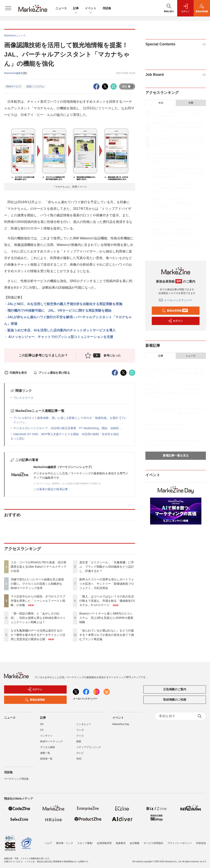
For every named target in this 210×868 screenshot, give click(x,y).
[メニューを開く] (8, 8)
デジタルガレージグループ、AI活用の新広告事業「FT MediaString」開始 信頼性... (67, 428)
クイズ (80, 736)
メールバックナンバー (176, 300)
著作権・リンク (65, 843)
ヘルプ (48, 843)
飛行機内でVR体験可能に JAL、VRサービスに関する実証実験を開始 (59, 311)
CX (42, 730)
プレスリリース (23, 398)
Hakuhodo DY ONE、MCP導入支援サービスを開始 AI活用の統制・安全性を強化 (66, 434)
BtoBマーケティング (51, 741)
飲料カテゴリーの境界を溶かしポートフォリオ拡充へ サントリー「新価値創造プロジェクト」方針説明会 (107, 584)
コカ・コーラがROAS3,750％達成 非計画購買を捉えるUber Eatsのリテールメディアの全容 (39, 567)
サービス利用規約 (153, 843)
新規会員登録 (175, 311)
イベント (91, 9)
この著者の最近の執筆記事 (51, 489)
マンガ (80, 730)
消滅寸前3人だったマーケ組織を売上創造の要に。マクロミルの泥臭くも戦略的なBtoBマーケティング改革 (37, 584)
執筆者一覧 (46, 759)
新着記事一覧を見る (176, 455)
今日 (161, 103)
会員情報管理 (104, 843)
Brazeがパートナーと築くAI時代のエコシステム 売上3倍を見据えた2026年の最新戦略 (106, 618)
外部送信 (201, 843)
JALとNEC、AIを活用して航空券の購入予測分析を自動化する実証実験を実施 (65, 304)
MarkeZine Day (121, 724)
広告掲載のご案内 (175, 689)
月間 (191, 103)
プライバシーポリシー (180, 843)
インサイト (46, 736)
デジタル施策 (48, 747)
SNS (79, 759)
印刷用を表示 (15, 373)
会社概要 (135, 843)
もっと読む (18, 438)
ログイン (175, 321)
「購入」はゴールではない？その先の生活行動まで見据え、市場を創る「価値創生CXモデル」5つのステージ (107, 601)
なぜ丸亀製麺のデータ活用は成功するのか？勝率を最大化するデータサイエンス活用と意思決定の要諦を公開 (38, 635)
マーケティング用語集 (16, 779)
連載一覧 (45, 753)
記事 (76, 9)
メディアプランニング (89, 747)
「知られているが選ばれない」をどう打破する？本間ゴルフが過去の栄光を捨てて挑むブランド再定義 (107, 635)
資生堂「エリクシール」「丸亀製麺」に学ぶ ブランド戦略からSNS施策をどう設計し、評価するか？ (107, 567)
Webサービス (14, 86)
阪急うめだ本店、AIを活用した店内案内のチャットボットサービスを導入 (62, 330)
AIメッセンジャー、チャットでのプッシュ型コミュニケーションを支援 (60, 337)
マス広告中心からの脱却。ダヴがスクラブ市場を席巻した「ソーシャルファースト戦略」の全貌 (38, 601)
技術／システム (35, 86)
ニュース (61, 8)
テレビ (80, 753)
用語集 (107, 8)
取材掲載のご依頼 (175, 700)
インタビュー (84, 724)
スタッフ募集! (85, 843)
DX (42, 724)
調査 (79, 741)
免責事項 (121, 843)
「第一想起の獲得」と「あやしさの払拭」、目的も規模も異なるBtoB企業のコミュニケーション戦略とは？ (38, 618)
